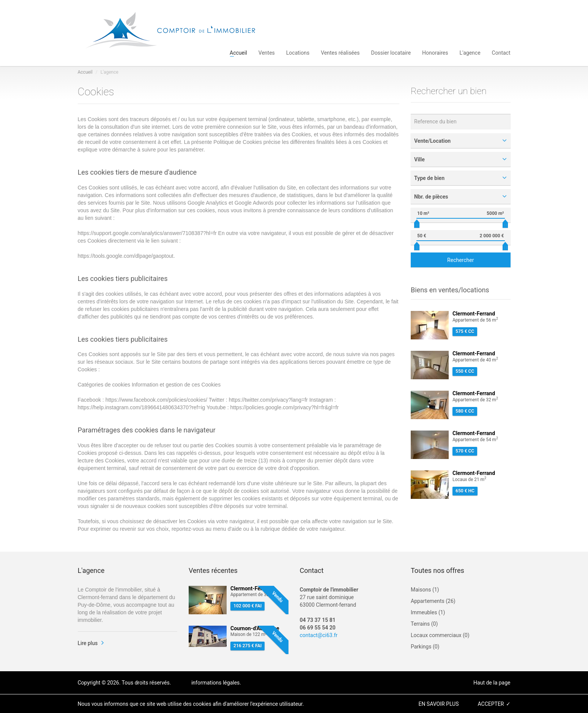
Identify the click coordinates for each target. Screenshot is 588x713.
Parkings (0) (425, 647)
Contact (501, 52)
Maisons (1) (425, 590)
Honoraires (435, 52)
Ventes (267, 52)
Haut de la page (492, 683)
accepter (491, 704)
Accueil (238, 52)
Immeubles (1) (428, 612)
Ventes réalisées (340, 52)
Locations (298, 52)
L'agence (470, 52)
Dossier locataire (391, 52)
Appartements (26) (433, 601)
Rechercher (460, 260)
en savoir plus (438, 704)
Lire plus (88, 643)
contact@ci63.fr (319, 635)
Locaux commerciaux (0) (440, 635)
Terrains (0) (424, 624)
